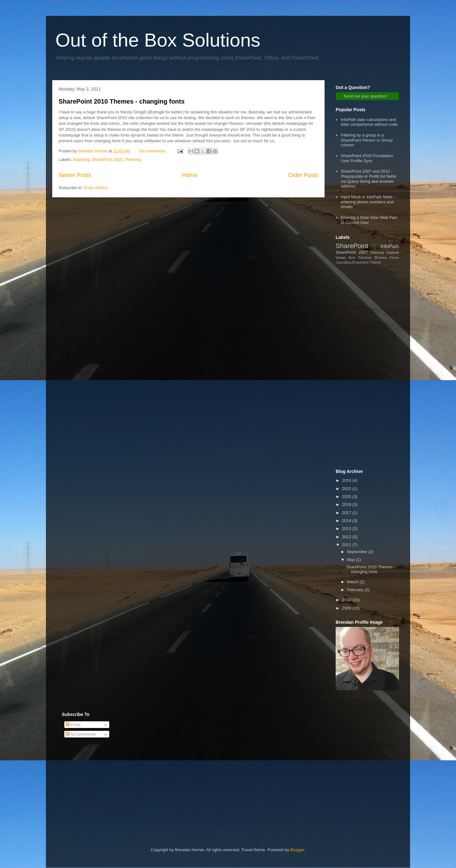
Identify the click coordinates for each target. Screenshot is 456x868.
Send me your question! (365, 96)
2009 (347, 608)
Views (341, 257)
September (358, 552)
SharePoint (352, 246)
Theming (133, 160)
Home (190, 175)
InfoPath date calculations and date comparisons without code (369, 122)
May (351, 560)
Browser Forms (387, 258)
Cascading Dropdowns (352, 262)
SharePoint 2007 (352, 252)
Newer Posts (75, 175)
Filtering (377, 252)
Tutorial (375, 262)
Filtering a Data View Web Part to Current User (369, 220)
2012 (347, 537)
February (356, 590)
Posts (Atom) (96, 188)
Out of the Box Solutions (158, 40)
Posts (73, 725)
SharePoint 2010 (107, 160)
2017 (347, 513)
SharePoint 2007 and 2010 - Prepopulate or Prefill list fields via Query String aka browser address (368, 179)
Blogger (297, 850)
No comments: (153, 151)
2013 (347, 529)
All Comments (81, 734)
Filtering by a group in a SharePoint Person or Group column (367, 140)
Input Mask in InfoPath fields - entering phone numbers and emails (368, 202)
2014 (347, 521)
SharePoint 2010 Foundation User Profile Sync (367, 158)
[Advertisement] (367, 367)
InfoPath (390, 246)
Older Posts (303, 175)
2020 (347, 497)
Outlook (393, 252)
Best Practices (360, 258)
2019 (347, 504)
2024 (347, 480)
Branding (81, 160)
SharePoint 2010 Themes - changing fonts (122, 101)
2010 (347, 600)
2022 (347, 489)
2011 (347, 545)
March (353, 582)
